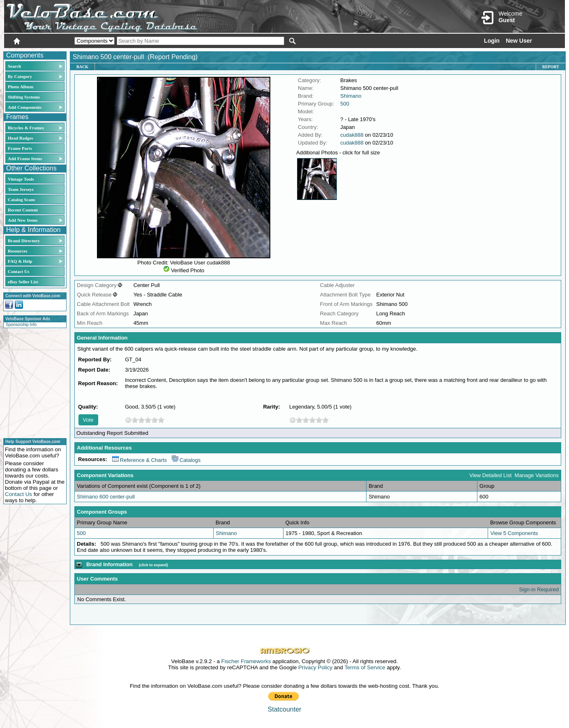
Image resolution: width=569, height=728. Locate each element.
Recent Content (23, 210)
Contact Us (18, 271)
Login (492, 41)
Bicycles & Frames (26, 128)
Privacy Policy (315, 667)
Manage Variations (537, 475)
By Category (20, 76)
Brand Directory (24, 241)
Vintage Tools (21, 179)
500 (345, 104)
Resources (17, 251)
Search (14, 66)
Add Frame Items (25, 158)
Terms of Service (365, 667)
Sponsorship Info (21, 325)
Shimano (351, 96)
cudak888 (352, 135)
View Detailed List (490, 475)
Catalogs (186, 460)
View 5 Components (514, 533)
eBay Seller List (23, 282)
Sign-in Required (539, 589)
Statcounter (285, 709)
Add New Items (23, 220)
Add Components (25, 107)
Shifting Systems (24, 97)
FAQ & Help (20, 261)
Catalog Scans (21, 200)
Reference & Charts (139, 460)
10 (161, 420)
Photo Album (21, 87)
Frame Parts (20, 148)
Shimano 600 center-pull (106, 497)
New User (519, 41)
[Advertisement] (32, 382)
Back (82, 67)
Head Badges (20, 138)
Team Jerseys (21, 189)
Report (551, 67)
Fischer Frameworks (246, 661)
